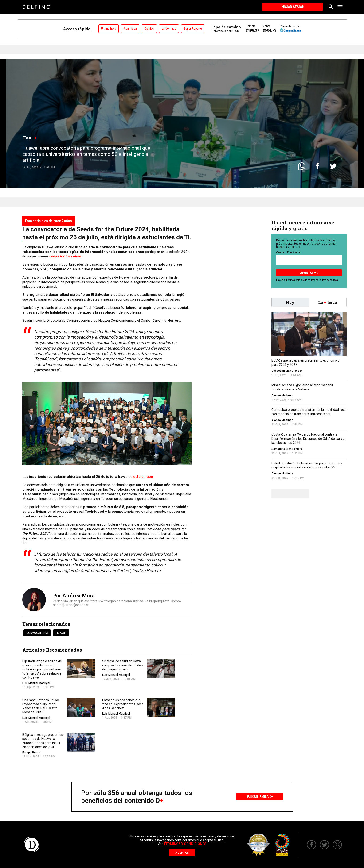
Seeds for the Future (65, 256)
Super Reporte (193, 29)
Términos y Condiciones (185, 844)
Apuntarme (309, 273)
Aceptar (182, 853)
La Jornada (169, 29)
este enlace (143, 477)
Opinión (149, 29)
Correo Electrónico (289, 252)
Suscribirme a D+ (260, 797)
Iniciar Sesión (293, 7)
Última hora (109, 29)
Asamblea (130, 29)
